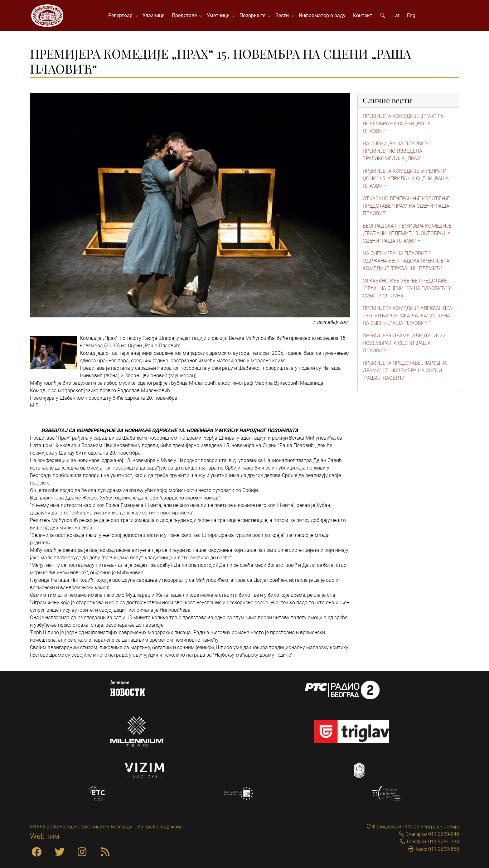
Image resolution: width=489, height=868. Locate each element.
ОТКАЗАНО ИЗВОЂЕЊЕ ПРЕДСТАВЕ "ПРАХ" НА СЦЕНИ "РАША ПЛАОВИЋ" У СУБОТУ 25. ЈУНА (407, 288)
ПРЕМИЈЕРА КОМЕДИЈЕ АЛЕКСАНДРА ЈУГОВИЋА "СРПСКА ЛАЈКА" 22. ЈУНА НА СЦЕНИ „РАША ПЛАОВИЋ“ (407, 316)
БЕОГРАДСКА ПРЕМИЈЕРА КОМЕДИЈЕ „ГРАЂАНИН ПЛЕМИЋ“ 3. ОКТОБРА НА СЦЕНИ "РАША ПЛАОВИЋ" (407, 233)
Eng (411, 15)
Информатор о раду (322, 15)
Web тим (45, 836)
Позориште (254, 15)
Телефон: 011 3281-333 (432, 842)
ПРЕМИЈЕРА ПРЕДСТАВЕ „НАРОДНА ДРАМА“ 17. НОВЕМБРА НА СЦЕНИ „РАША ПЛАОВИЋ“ (405, 371)
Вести (283, 15)
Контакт (363, 15)
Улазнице (153, 15)
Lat (396, 15)
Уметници (219, 15)
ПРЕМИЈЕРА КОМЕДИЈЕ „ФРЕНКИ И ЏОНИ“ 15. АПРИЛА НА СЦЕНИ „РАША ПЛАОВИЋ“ (406, 178)
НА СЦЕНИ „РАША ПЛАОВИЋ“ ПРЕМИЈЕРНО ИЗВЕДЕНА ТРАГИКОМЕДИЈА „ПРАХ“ (396, 151)
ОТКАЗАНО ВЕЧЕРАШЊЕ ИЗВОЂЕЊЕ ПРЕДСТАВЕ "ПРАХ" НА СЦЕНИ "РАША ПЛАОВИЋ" (406, 206)
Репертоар (122, 15)
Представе (186, 15)
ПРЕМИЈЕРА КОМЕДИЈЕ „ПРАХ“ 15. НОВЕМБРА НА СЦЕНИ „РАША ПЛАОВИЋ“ (403, 124)
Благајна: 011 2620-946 (432, 834)
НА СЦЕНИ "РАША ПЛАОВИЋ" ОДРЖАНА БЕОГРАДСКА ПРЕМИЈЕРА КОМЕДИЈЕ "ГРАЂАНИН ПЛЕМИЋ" (406, 261)
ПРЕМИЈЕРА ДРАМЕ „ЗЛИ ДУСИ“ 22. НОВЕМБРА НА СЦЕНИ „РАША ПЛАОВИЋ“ (405, 343)
